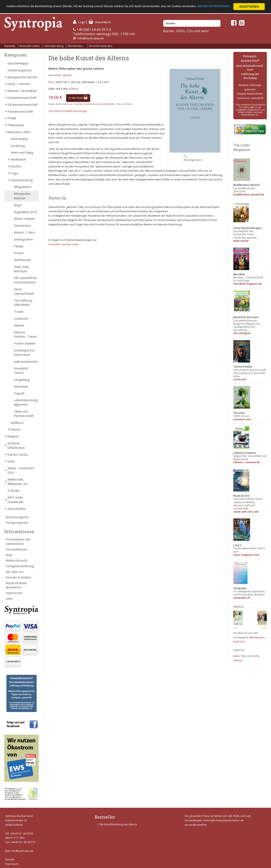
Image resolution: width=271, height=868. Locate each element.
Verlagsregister (17, 522)
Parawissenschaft (20, 111)
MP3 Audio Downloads (16, 500)
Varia (11, 461)
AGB (9, 555)
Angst (18, 205)
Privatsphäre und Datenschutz (18, 541)
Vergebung (22, 379)
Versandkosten (17, 549)
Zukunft (19, 393)
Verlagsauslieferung (20, 566)
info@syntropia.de (91, 38)
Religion (13, 436)
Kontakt (10, 860)
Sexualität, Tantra (21, 370)
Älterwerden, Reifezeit (22, 196)
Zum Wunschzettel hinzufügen (68, 111)
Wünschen (21, 386)
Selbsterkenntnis (26, 361)
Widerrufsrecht (17, 560)
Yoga (14, 173)
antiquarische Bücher (22, 77)
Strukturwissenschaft (23, 104)
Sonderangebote (20, 70)
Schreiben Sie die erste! (63, 244)
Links (9, 598)
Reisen (16, 429)
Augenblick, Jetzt (26, 212)
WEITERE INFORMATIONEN (26, 10)
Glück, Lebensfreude (24, 291)
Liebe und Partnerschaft (24, 413)
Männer (19, 325)
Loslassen (21, 318)
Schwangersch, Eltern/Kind (24, 352)
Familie (19, 246)
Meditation (18, 159)
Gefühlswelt (22, 260)
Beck (51, 82)
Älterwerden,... (76, 46)
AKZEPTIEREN (249, 7)
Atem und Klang (22, 152)
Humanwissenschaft (22, 98)
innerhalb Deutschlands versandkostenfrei (94, 104)
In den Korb (78, 98)
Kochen (16, 166)
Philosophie (16, 125)
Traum (19, 311)
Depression (22, 225)
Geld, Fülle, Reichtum (22, 269)
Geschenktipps (18, 63)
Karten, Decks (18, 454)
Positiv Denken (25, 343)
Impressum (14, 593)
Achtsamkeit (19, 139)
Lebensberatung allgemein (26, 402)
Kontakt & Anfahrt (19, 577)
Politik (12, 118)
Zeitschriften (17, 509)
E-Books (14, 490)
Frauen (19, 253)
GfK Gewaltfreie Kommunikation (25, 280)
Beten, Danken (24, 219)
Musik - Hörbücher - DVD (22, 470)
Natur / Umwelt (19, 84)
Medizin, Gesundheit (22, 91)
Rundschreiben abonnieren (16, 585)
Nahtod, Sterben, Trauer (25, 334)
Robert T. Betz (25, 232)
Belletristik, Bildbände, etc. (18, 482)
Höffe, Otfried (63, 75)
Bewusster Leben (30, 46)
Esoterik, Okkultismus (16, 445)
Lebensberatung (54, 46)
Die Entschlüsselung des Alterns (118, 824)
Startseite (10, 46)
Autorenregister (17, 517)
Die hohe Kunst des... (101, 46)
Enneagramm (23, 239)
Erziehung (18, 146)
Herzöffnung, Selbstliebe (23, 303)
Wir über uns (15, 572)
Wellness (17, 423)
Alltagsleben (23, 187)
